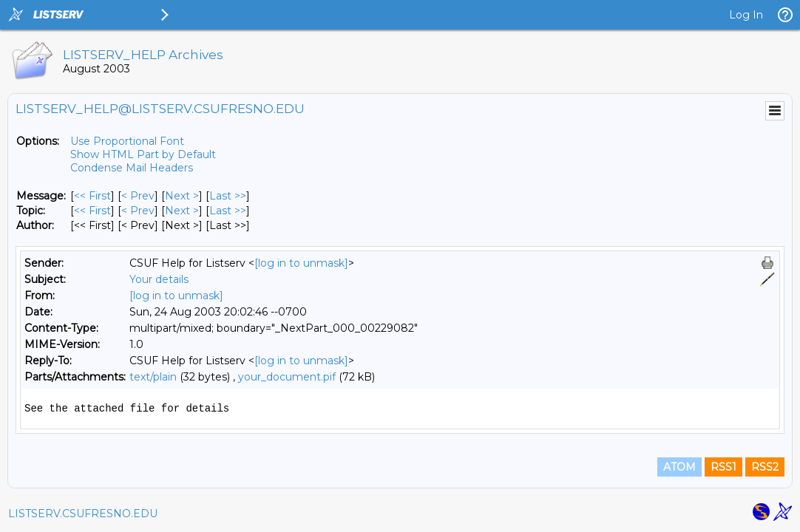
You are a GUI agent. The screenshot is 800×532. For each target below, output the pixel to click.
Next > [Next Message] (182, 196)
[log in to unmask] (301, 263)
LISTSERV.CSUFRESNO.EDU (83, 514)
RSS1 (723, 467)
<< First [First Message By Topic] (92, 211)
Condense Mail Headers (132, 168)
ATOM (679, 467)
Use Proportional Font (127, 141)
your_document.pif (287, 377)
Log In (746, 15)
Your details (159, 279)
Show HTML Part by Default (143, 154)
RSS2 (765, 467)
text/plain (153, 377)
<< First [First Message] (92, 196)
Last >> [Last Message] (228, 196)
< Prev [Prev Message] (138, 196)
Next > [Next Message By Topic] (182, 211)
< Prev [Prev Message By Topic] (138, 211)
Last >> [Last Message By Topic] (228, 211)
